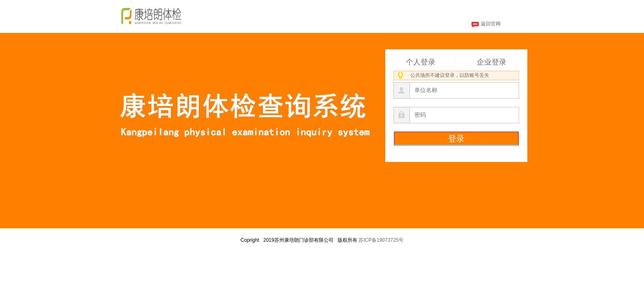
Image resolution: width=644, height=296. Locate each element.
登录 (456, 139)
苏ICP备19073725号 (381, 240)
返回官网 (486, 25)
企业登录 (492, 61)
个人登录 (421, 61)
